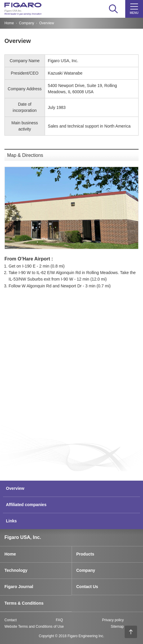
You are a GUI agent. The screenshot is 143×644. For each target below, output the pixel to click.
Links (11, 521)
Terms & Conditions (24, 603)
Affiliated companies (26, 505)
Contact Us (87, 587)
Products (85, 554)
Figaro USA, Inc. (23, 537)
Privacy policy (113, 620)
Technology (16, 570)
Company (26, 23)
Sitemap (117, 627)
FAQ (59, 620)
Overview (15, 488)
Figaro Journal (19, 587)
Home (9, 23)
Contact (11, 620)
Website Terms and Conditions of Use (34, 627)
